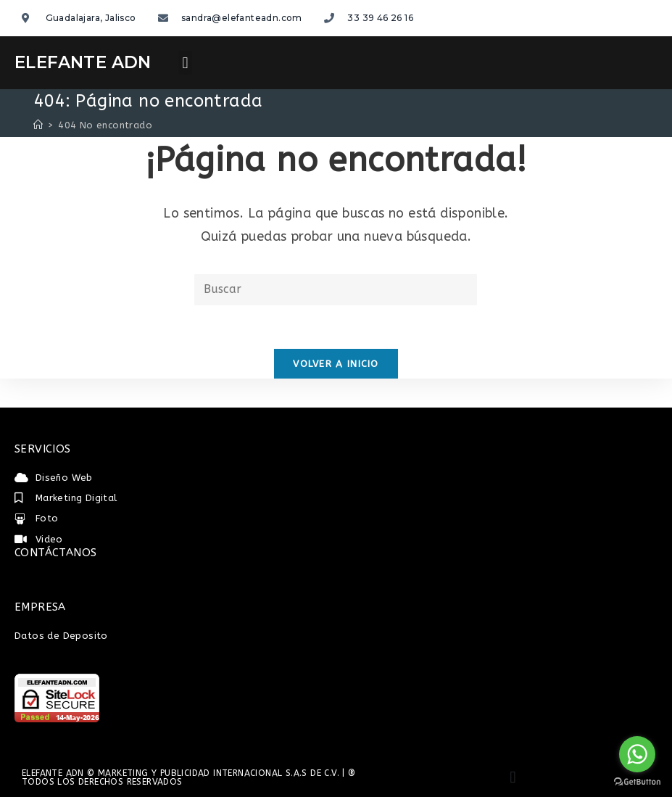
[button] (185, 63)
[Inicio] (38, 125)
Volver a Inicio (336, 364)
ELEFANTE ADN (83, 62)
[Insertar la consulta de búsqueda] (336, 290)
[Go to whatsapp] (637, 754)
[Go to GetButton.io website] (637, 782)
